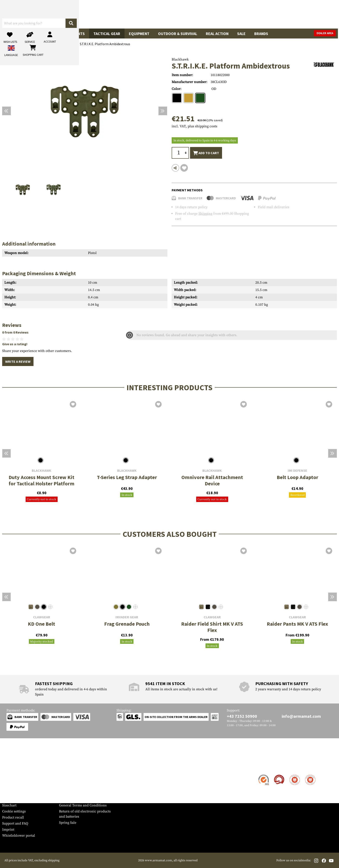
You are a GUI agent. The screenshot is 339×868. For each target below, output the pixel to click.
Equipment (139, 34)
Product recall (13, 817)
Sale (241, 34)
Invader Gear (127, 617)
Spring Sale (68, 823)
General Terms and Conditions (83, 805)
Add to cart (206, 153)
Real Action (217, 34)
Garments (75, 34)
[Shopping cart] (310, 14)
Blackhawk (180, 59)
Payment (9, 787)
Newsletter (10, 799)
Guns (11, 34)
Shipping (205, 214)
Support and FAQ (15, 823)
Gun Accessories (41, 34)
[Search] (212, 14)
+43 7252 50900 (242, 716)
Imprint (8, 830)
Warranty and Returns (19, 793)
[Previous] (6, 111)
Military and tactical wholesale (83, 781)
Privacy (65, 793)
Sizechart (9, 805)
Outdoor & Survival (178, 34)
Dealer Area (326, 33)
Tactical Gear (107, 34)
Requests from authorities (79, 787)
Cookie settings (14, 811)
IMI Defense (297, 471)
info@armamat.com (301, 716)
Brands (261, 34)
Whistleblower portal (19, 836)
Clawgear (42, 617)
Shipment (10, 781)
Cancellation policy (74, 799)
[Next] (163, 111)
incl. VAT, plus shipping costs (194, 126)
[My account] (269, 14)
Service (10, 766)
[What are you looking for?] (152, 14)
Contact (8, 775)
